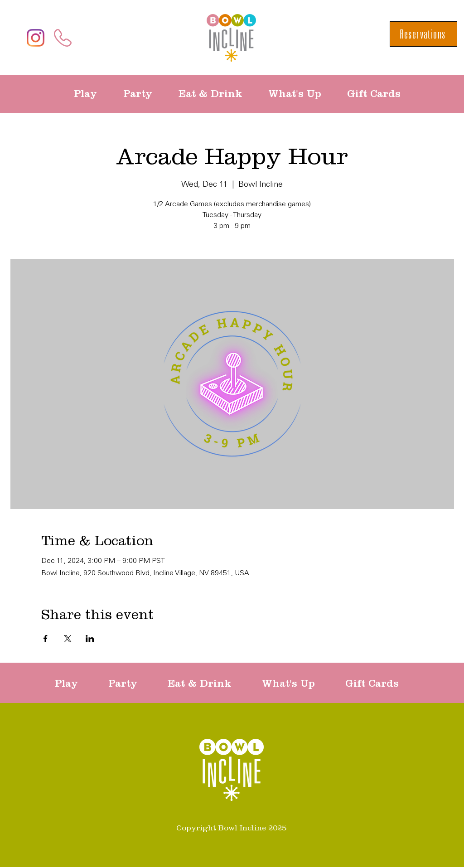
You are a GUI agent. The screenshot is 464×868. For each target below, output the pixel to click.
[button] (92, 94)
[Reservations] (423, 34)
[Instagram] (36, 38)
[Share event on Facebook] (46, 639)
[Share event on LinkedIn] (90, 639)
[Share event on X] (68, 639)
